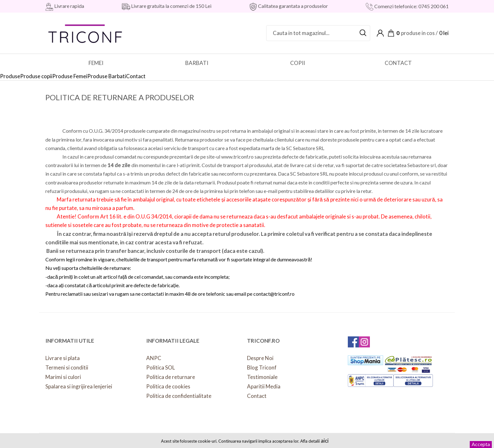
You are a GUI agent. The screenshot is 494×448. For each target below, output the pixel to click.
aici (325, 441)
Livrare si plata (63, 358)
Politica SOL (161, 367)
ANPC (154, 358)
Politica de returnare (171, 377)
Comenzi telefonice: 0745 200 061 (411, 6)
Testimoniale (262, 377)
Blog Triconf (262, 367)
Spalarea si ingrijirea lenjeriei (79, 386)
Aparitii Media (264, 386)
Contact (257, 396)
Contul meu (380, 33)
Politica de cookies (168, 386)
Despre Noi (260, 358)
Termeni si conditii (67, 367)
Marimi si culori (63, 377)
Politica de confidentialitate (179, 396)
